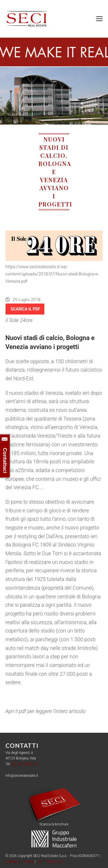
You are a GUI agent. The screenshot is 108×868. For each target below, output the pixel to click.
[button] (99, 19)
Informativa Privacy (20, 862)
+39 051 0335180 (24, 764)
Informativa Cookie (51, 862)
